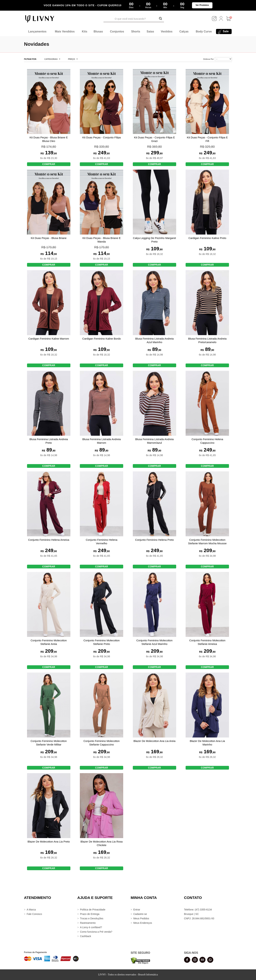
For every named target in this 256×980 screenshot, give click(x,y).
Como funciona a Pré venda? (96, 932)
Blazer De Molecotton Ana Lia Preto (49, 842)
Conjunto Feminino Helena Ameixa (49, 540)
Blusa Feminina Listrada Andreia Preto (49, 441)
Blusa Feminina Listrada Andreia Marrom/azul (154, 441)
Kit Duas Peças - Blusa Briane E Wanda (102, 240)
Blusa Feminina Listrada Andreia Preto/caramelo (207, 340)
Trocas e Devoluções (92, 918)
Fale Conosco (34, 914)
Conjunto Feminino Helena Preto (154, 540)
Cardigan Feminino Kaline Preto (207, 238)
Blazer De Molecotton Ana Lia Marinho (207, 743)
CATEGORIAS (52, 59)
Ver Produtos (202, 5)
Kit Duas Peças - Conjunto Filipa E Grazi (154, 139)
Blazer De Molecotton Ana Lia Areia (154, 741)
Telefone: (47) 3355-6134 (198, 910)
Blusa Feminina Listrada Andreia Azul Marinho (154, 340)
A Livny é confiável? (91, 927)
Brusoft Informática (148, 975)
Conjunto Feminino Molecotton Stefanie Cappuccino (102, 743)
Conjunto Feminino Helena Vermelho (102, 542)
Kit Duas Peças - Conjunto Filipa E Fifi (207, 139)
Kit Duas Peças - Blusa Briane (49, 238)
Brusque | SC (191, 914)
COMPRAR (49, 164)
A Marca (31, 910)
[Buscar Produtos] (161, 19)
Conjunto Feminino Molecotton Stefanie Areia (49, 642)
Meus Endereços (143, 923)
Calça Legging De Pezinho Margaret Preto (154, 240)
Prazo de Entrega (90, 914)
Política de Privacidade (93, 910)
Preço (73, 59)
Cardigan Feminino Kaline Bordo (102, 339)
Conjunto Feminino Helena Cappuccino (207, 441)
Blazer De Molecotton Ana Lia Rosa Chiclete (102, 843)
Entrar (137, 910)
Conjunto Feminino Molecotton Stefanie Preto (102, 642)
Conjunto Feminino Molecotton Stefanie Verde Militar (49, 743)
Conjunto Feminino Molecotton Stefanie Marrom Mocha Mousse (207, 542)
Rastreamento (88, 923)
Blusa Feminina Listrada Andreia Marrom (102, 441)
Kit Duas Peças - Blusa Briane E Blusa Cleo (49, 139)
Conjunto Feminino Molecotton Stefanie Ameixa (207, 642)
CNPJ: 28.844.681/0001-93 (199, 918)
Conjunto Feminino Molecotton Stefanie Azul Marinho (154, 642)
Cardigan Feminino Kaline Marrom (49, 339)
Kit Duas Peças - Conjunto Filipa (102, 137)
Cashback (86, 936)
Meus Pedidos (141, 918)
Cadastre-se (140, 914)
